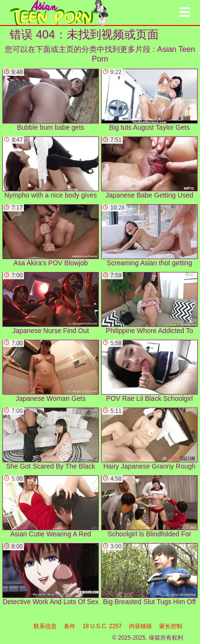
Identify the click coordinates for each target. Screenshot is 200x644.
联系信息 (45, 626)
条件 (70, 626)
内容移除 (141, 626)
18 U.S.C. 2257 (102, 626)
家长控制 (171, 626)
